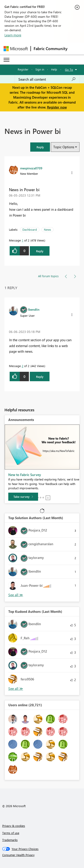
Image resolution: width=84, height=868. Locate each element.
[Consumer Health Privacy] (42, 855)
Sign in (40, 69)
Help (54, 69)
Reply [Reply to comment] (40, 377)
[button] (40, 147)
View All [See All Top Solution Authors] (16, 595)
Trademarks (10, 840)
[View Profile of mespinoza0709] (31, 168)
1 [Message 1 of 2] (23, 240)
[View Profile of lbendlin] (34, 309)
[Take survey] (23, 497)
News (47, 229)
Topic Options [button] (64, 147)
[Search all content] (47, 79)
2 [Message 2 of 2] (23, 366)
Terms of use (11, 833)
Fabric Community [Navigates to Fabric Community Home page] (51, 49)
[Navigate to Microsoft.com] (16, 49)
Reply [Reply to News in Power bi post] (40, 251)
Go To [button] (69, 70)
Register (23, 69)
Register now (57, 107)
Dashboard (30, 229)
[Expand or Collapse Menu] (6, 60)
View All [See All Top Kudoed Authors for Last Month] (16, 689)
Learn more (13, 35)
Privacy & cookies (14, 826)
